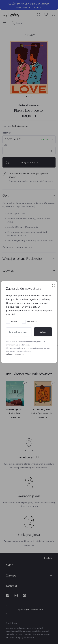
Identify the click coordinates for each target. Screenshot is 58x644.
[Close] (53, 285)
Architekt (32, 322)
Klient (14, 322)
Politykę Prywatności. (15, 354)
